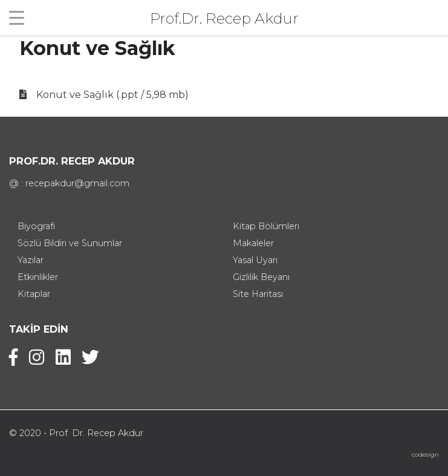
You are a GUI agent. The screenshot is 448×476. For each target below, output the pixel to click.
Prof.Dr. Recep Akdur (224, 18)
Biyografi (36, 226)
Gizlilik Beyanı (261, 277)
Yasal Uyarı (255, 260)
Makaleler (253, 243)
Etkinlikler (38, 277)
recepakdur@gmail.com (77, 183)
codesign (425, 455)
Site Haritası (258, 294)
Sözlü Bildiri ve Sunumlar (70, 243)
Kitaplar (34, 294)
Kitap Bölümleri (266, 226)
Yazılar (31, 260)
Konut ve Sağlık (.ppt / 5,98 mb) (112, 95)
